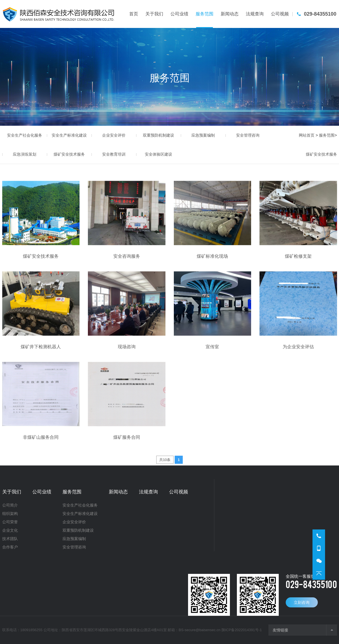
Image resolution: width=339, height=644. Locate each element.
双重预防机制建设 (158, 135)
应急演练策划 (25, 154)
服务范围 (327, 135)
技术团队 (10, 539)
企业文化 (10, 530)
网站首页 (307, 135)
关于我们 (12, 492)
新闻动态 (118, 492)
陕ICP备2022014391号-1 (242, 630)
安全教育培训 (114, 154)
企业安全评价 (114, 135)
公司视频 (179, 492)
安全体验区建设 (158, 154)
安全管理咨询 (248, 135)
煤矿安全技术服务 (69, 154)
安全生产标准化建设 (69, 135)
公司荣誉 (10, 522)
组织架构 (10, 514)
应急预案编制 (203, 135)
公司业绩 (42, 492)
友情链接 (280, 630)
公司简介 (10, 505)
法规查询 (148, 492)
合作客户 (10, 547)
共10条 (165, 460)
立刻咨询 (302, 602)
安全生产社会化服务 (25, 135)
